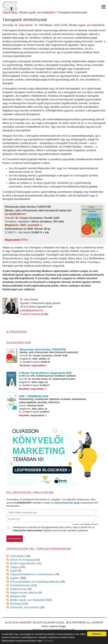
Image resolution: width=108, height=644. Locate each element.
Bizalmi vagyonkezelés (23, 563)
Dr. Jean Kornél (24, 25)
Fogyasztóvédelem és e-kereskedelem (32, 574)
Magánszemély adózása (24, 593)
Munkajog (16, 604)
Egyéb (14, 571)
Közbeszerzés (18, 589)
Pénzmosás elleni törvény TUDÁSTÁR (43, 350)
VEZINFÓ (98, 623)
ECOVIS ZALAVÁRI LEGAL (49, 623)
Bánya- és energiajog (22, 560)
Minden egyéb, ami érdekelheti (87, 25)
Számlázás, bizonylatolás (25, 607)
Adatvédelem (18, 556)
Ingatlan (15, 578)
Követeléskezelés (20, 585)
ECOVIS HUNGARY (20, 623)
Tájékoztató (48, 641)
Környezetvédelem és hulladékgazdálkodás (35, 582)
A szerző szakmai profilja (34, 314)
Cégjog (14, 567)
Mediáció (15, 596)
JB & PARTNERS (76, 623)
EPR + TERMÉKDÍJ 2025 (34, 396)
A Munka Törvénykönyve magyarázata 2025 (45, 373)
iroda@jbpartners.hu (32, 310)
